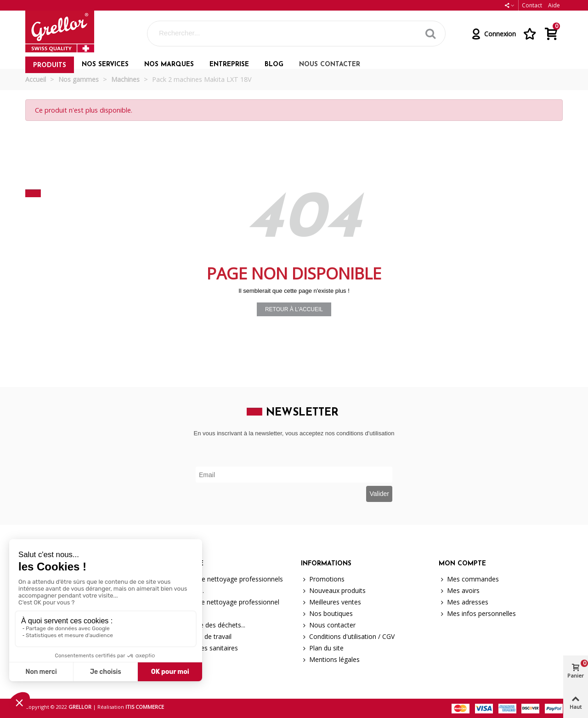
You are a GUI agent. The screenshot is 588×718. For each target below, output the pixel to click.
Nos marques (169, 65)
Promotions (323, 579)
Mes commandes (469, 579)
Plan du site (322, 648)
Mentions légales (330, 659)
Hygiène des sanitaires (201, 648)
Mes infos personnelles (477, 613)
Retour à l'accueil (294, 309)
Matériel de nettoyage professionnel (221, 602)
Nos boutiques (327, 613)
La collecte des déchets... (204, 625)
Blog (274, 65)
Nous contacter (330, 65)
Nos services (105, 65)
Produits (50, 66)
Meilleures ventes (331, 602)
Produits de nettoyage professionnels (223, 579)
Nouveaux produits (333, 590)
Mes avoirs (459, 590)
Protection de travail (197, 636)
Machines (181, 613)
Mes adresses (464, 602)
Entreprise (229, 65)
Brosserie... (184, 590)
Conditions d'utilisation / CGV (348, 636)
